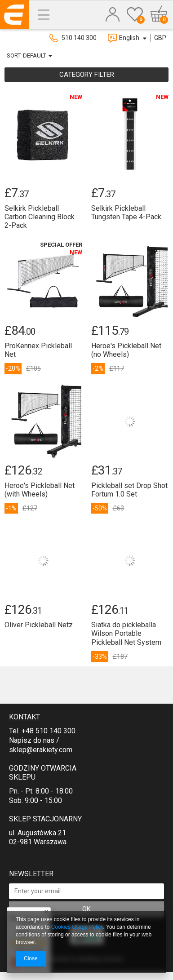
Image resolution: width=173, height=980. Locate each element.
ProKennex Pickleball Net (38, 350)
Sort (14, 55)
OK (86, 909)
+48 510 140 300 (49, 731)
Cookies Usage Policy (77, 927)
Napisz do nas (32, 740)
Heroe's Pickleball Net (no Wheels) (126, 350)
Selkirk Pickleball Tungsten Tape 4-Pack (126, 213)
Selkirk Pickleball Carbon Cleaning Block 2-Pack (40, 217)
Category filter (87, 75)
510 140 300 (79, 38)
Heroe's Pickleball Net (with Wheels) (40, 490)
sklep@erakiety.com (41, 750)
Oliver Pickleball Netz (39, 625)
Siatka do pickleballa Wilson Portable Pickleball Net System (126, 633)
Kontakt (24, 717)
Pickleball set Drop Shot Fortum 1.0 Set (129, 490)
